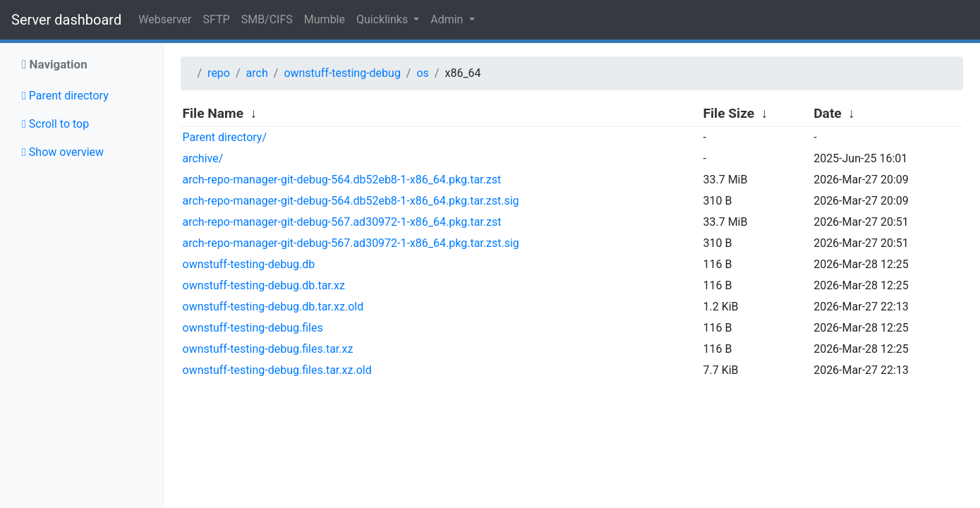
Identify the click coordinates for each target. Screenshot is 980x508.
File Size (728, 113)
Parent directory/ (225, 137)
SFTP (217, 19)
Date (828, 113)
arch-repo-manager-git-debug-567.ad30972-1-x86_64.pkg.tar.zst (342, 222)
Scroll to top (55, 124)
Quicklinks (383, 19)
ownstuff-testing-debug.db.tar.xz (264, 285)
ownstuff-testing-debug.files (253, 328)
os (422, 73)
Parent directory (65, 96)
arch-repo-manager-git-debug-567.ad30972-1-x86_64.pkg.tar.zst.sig (351, 243)
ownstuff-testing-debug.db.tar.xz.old (273, 307)
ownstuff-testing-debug (342, 73)
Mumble (325, 19)
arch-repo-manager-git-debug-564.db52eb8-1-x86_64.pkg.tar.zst (342, 180)
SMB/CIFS (267, 19)
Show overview (63, 152)
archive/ (203, 158)
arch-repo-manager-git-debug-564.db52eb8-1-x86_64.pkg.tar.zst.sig (351, 201)
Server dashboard (66, 20)
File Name (213, 113)
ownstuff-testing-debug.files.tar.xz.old (277, 370)
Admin (448, 19)
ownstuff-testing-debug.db (249, 264)
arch (257, 73)
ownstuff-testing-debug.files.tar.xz (268, 349)
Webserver (165, 19)
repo (219, 73)
